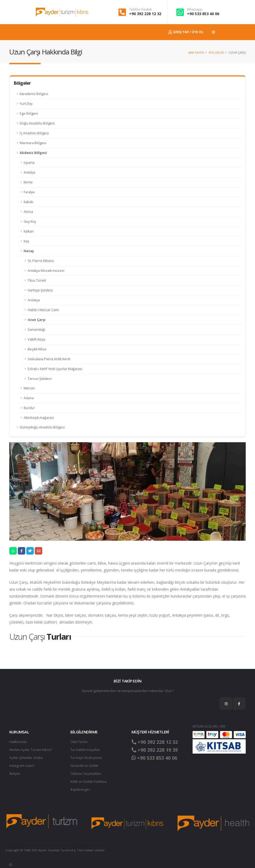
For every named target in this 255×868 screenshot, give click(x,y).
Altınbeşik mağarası (39, 418)
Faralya (29, 192)
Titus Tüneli (37, 280)
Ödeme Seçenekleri (86, 774)
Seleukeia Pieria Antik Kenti (49, 359)
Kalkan (29, 231)
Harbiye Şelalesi (40, 290)
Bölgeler (216, 52)
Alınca (28, 212)
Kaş (26, 241)
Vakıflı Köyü (36, 339)
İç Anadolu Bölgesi (34, 133)
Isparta (29, 163)
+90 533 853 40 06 (203, 14)
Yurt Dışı (26, 104)
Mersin (29, 388)
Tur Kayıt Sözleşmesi (87, 758)
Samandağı (36, 330)
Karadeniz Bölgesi (34, 94)
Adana (29, 398)
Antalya (29, 172)
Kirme (28, 182)
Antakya (34, 300)
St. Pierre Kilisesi (41, 261)
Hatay (29, 251)
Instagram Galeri (22, 766)
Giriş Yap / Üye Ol (186, 32)
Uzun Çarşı (37, 320)
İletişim (15, 774)
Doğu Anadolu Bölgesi (37, 123)
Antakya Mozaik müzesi (46, 271)
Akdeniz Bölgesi (33, 153)
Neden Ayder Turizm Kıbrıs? (31, 750)
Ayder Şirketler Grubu (26, 758)
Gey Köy (30, 222)
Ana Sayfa (196, 52)
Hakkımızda (18, 742)
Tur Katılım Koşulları (86, 750)
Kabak (28, 202)
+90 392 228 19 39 (156, 750)
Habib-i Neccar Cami (43, 310)
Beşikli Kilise (37, 349)
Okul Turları (79, 742)
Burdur (29, 408)
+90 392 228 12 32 (145, 14)
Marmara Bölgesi (33, 143)
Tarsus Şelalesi (40, 379)
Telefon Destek (140, 10)
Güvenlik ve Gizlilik (85, 766)
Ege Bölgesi (29, 113)
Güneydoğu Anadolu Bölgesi (42, 427)
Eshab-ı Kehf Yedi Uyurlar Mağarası (55, 369)
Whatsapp (195, 10)
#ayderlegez (80, 790)
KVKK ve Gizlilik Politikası (89, 782)
